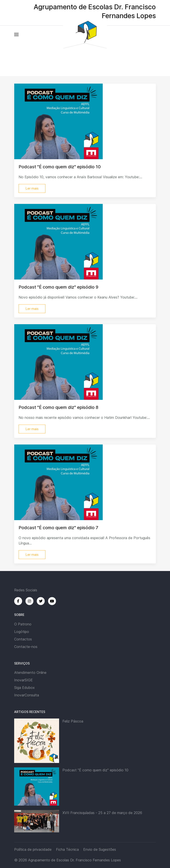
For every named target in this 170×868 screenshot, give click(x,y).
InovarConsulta (27, 695)
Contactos (23, 639)
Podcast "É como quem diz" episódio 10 (95, 770)
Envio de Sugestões (100, 849)
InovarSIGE (23, 680)
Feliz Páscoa (73, 721)
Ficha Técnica (67, 849)
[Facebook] (18, 601)
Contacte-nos (26, 647)
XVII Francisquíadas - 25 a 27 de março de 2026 (102, 813)
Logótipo (22, 632)
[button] (16, 34)
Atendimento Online (30, 673)
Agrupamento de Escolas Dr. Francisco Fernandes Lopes (74, 860)
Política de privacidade (33, 849)
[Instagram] (29, 601)
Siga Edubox (24, 688)
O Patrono (23, 624)
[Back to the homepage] (85, 35)
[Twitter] (41, 601)
